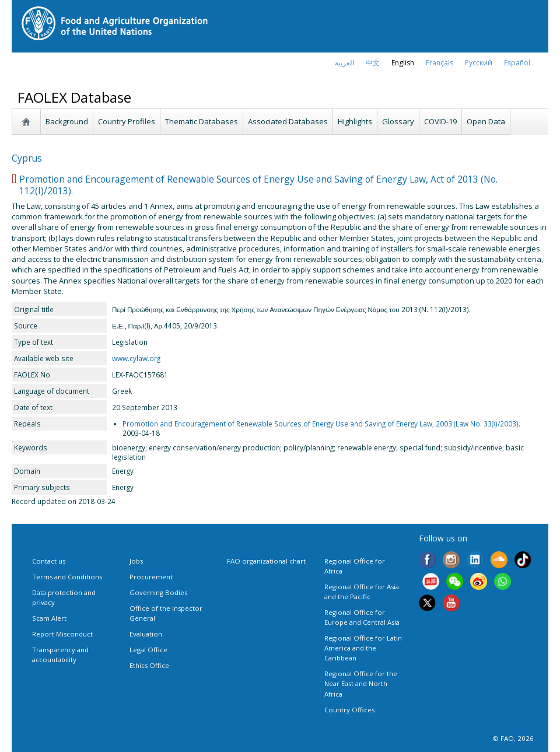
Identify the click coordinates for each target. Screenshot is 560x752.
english (403, 63)
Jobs (136, 561)
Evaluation (146, 634)
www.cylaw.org (136, 358)
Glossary (398, 121)
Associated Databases (288, 121)
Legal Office (148, 650)
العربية (344, 63)
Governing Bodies (158, 592)
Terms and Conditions (67, 577)
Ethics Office (149, 665)
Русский (479, 63)
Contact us (49, 561)
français (440, 63)
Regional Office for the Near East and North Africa (361, 683)
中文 (373, 63)
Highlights (355, 121)
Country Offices (349, 710)
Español (517, 63)
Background (67, 121)
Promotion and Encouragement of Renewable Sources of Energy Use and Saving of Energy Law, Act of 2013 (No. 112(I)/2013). (258, 185)
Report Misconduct (62, 634)
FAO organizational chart (266, 561)
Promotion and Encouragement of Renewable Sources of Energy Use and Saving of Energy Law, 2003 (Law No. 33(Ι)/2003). (321, 424)
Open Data (486, 121)
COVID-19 (440, 121)
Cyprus (27, 158)
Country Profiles (127, 121)
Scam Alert (49, 618)
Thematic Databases (202, 121)
